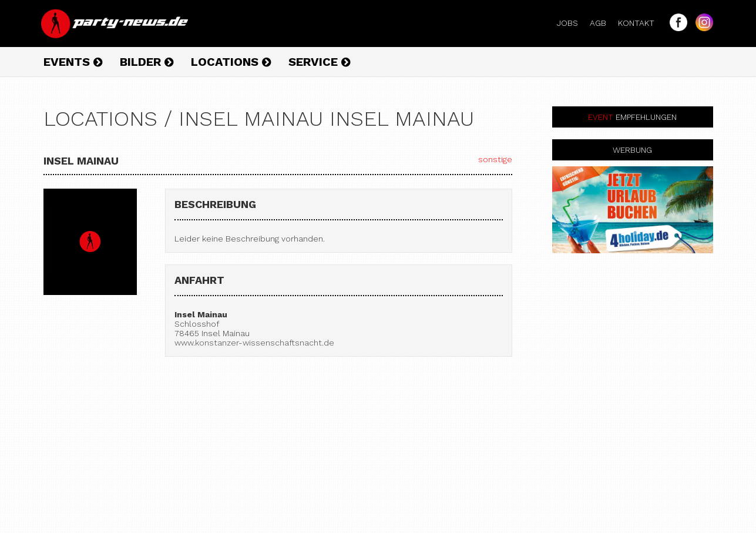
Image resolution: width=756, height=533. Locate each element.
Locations (231, 62)
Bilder (147, 62)
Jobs (572, 23)
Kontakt (641, 23)
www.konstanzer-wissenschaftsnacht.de (254, 343)
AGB (603, 23)
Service (319, 62)
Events (73, 62)
